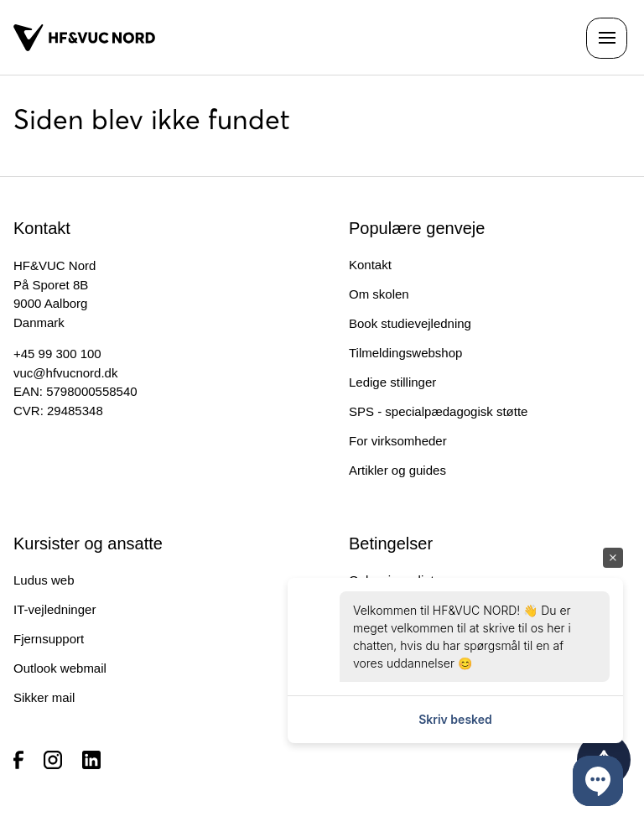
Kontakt (370, 265)
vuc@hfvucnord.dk (65, 373)
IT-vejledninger (55, 609)
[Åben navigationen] (607, 38)
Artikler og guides (397, 470)
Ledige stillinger (392, 382)
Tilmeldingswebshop (405, 353)
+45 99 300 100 (57, 354)
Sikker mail (44, 697)
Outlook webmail (60, 668)
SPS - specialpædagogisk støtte (438, 411)
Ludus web (44, 580)
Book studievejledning (410, 323)
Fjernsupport (49, 639)
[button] (598, 781)
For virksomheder (398, 441)
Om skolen (379, 294)
